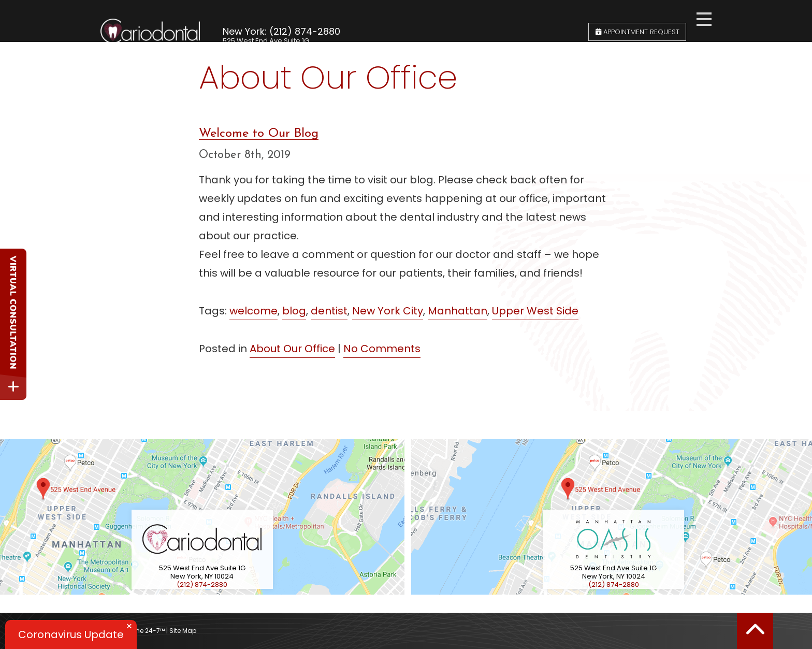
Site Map (183, 631)
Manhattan (458, 311)
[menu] (704, 17)
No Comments (382, 349)
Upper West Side (535, 311)
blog (294, 311)
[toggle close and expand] (13, 387)
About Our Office (292, 349)
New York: (245, 16)
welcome (253, 311)
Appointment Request (637, 18)
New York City (388, 311)
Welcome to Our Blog (259, 134)
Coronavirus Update (71, 634)
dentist (329, 311)
